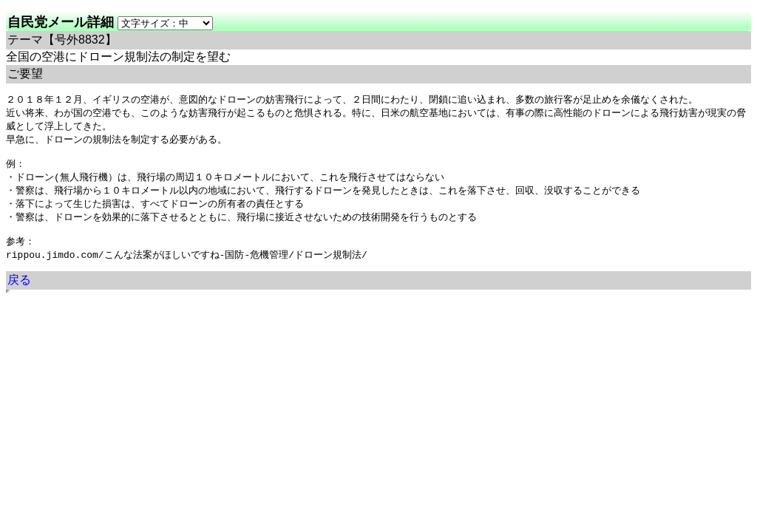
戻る (19, 292)
